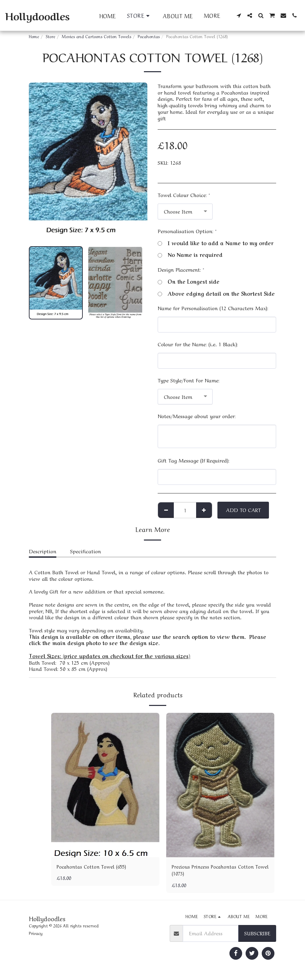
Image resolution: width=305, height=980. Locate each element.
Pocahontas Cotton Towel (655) (93, 867)
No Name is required (190, 255)
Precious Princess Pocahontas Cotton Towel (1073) (215, 870)
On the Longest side (189, 281)
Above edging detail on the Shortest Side (216, 293)
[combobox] (185, 211)
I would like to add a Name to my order (216, 243)
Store (50, 36)
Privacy (36, 934)
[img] (105, 785)
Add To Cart (243, 510)
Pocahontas (149, 36)
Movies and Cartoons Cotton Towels (97, 36)
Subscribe (257, 934)
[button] (239, 15)
